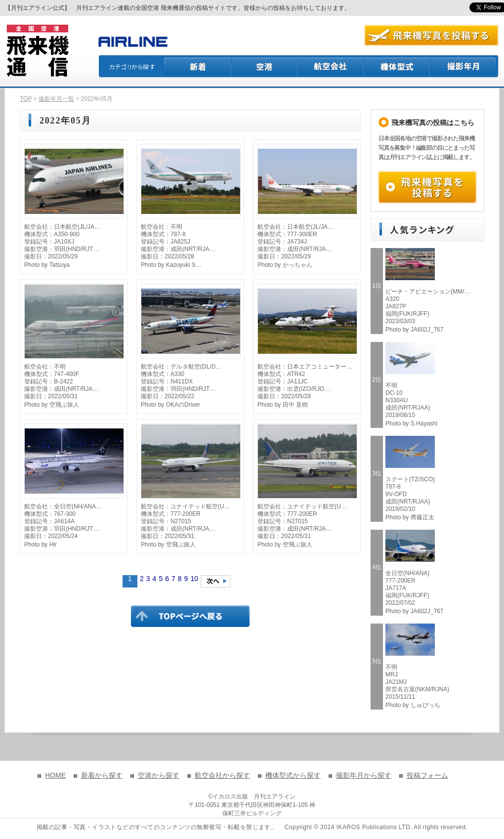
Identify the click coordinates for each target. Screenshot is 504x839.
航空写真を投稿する (431, 35)
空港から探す (159, 775)
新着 (198, 66)
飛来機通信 (37, 51)
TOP (26, 99)
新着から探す (102, 775)
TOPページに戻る (190, 616)
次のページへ (215, 581)
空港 (265, 66)
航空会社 (331, 66)
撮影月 (464, 66)
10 (194, 579)
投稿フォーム (427, 775)
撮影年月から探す (364, 775)
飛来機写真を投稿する (427, 187)
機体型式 (397, 66)
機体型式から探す (293, 775)
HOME (55, 775)
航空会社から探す (222, 775)
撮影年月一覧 (56, 99)
